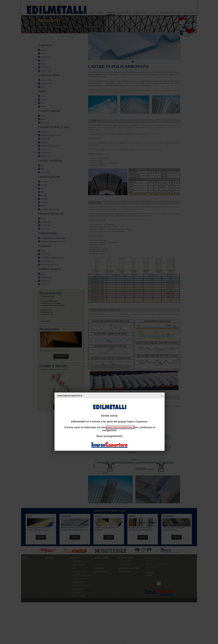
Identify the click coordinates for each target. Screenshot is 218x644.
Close (162, 396)
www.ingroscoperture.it (120, 427)
